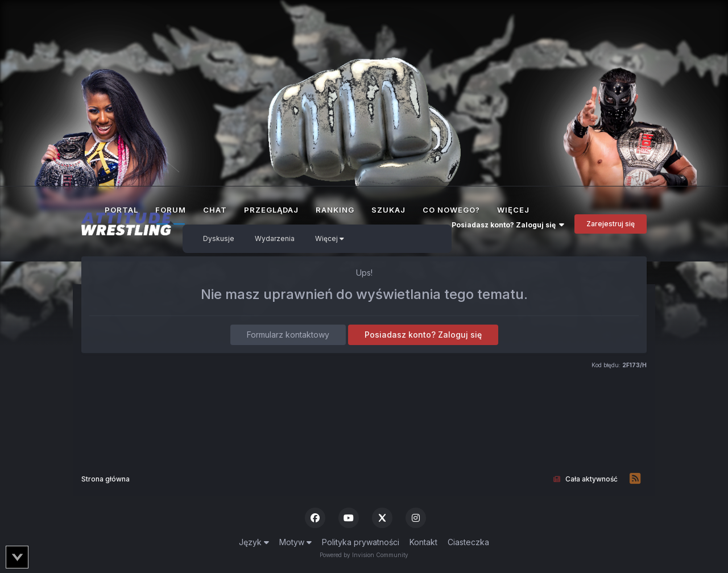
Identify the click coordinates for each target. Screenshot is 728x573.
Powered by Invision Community (364, 555)
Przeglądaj (271, 210)
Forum (171, 215)
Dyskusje (219, 238)
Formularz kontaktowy (288, 335)
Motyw (295, 542)
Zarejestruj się (611, 224)
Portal (121, 210)
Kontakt (423, 542)
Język (254, 542)
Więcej (330, 238)
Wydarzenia (275, 238)
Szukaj (388, 210)
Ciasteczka (468, 542)
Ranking (335, 210)
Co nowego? (451, 210)
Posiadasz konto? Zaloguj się (508, 225)
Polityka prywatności (361, 542)
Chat (215, 210)
